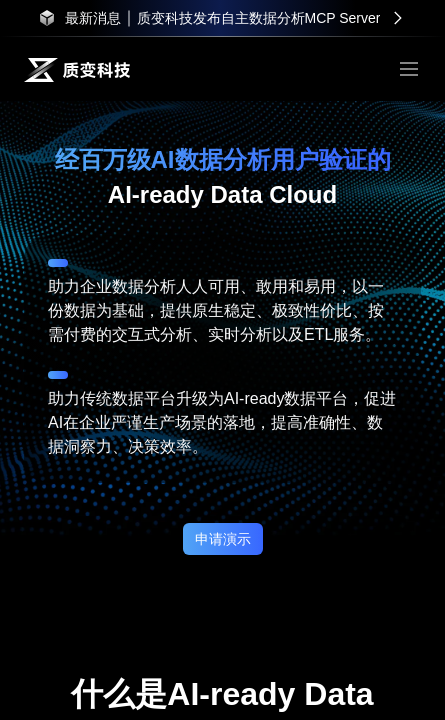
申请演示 (223, 539)
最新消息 (93, 18)
